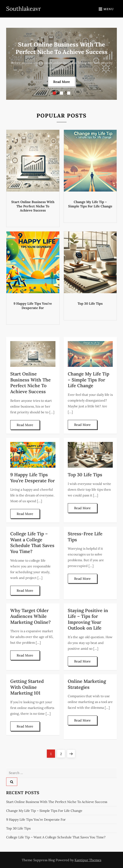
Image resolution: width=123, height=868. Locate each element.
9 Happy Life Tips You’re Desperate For (33, 306)
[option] (62, 64)
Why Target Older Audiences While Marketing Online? (30, 616)
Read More (62, 82)
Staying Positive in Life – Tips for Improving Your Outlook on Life (88, 619)
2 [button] (62, 93)
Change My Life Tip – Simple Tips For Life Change (90, 204)
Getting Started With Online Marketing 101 (27, 687)
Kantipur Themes (88, 860)
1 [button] (54, 93)
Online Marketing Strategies (87, 684)
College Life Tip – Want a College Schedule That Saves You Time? (32, 543)
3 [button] (69, 93)
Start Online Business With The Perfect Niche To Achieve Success (33, 206)
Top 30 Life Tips (90, 303)
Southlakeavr (24, 9)
